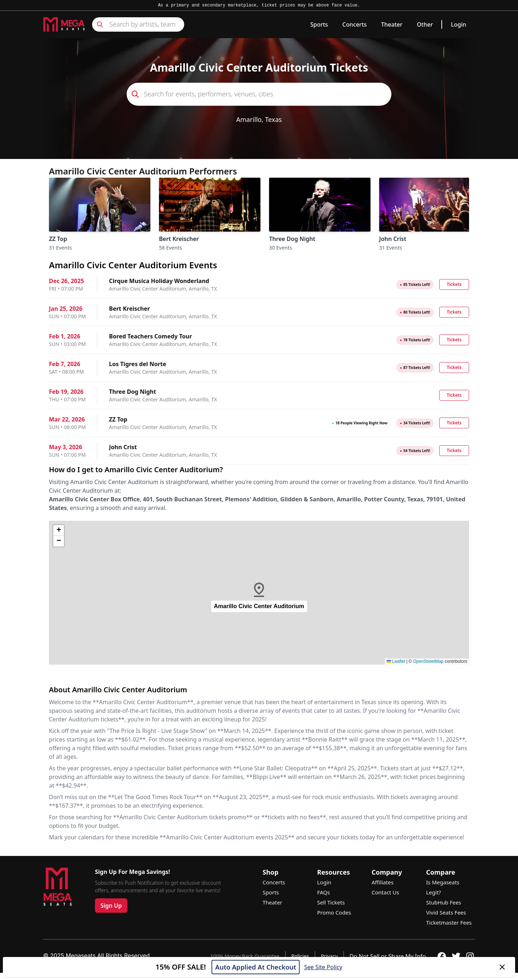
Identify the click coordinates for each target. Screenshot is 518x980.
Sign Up (111, 906)
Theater (392, 24)
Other (425, 24)
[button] (259, 593)
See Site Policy (323, 967)
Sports (319, 24)
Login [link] (458, 24)
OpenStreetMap (428, 661)
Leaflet (396, 661)
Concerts (355, 24)
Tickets (454, 284)
